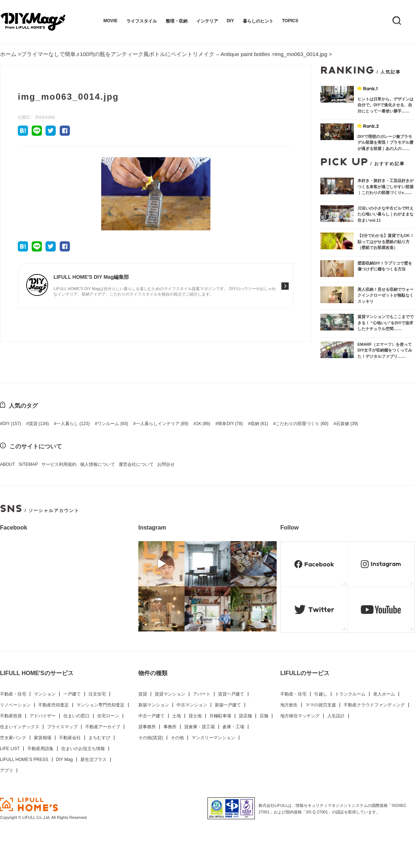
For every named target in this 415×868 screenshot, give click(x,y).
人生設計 (336, 716)
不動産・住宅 (13, 694)
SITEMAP (28, 464)
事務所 (170, 727)
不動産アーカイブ (103, 727)
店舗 (264, 716)
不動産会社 (70, 738)
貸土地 (195, 716)
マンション (45, 694)
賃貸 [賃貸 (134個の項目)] (39, 424)
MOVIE (110, 21)
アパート (202, 694)
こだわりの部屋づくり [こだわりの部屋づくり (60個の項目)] (302, 424)
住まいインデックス (20, 727)
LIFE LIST (10, 749)
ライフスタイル (142, 21)
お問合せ (166, 464)
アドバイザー (43, 716)
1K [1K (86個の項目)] (203, 424)
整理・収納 (177, 21)
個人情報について (98, 464)
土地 (177, 716)
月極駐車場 (220, 716)
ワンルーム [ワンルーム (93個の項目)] (113, 424)
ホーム (8, 54)
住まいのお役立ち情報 (83, 749)
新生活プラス (94, 760)
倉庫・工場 (233, 727)
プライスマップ (62, 727)
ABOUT (7, 464)
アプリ (7, 770)
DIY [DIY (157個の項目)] (12, 424)
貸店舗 (245, 716)
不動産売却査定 (54, 705)
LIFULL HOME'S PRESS (24, 760)
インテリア (207, 21)
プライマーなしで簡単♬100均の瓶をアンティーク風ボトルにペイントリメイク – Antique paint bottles (146, 54)
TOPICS (290, 21)
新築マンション (154, 705)
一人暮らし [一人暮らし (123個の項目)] (73, 424)
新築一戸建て (228, 705)
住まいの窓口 (76, 716)
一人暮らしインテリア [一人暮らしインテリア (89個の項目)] (162, 424)
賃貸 (143, 694)
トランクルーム (350, 694)
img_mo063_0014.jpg (301, 54)
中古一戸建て (151, 716)
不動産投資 (11, 716)
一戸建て (72, 694)
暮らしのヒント (258, 21)
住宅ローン (108, 716)
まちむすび (99, 738)
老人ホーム (384, 694)
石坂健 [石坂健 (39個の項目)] (347, 424)
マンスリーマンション (213, 738)
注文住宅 (97, 694)
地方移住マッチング (300, 716)
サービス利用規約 (59, 464)
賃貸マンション (170, 694)
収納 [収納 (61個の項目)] (259, 424)
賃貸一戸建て (231, 694)
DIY (230, 21)
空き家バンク (13, 738)
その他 (177, 738)
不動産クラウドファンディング (374, 705)
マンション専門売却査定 (100, 705)
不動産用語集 (40, 749)
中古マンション (192, 705)
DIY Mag (64, 760)
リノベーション (15, 705)
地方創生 (289, 705)
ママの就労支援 (321, 705)
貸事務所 (147, 727)
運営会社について (136, 464)
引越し (321, 694)
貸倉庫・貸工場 (199, 727)
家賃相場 (43, 738)
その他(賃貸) (151, 738)
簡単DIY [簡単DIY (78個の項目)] (230, 424)
